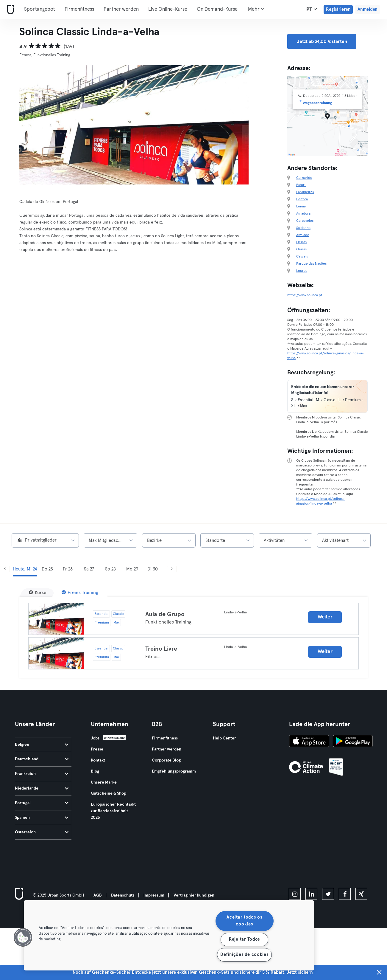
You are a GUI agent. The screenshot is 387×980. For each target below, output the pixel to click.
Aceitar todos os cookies (244, 921)
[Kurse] (38, 593)
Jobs (95, 738)
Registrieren (338, 9)
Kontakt (98, 760)
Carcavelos (305, 221)
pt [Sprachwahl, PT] (312, 9)
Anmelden (368, 9)
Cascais (302, 257)
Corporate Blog (166, 760)
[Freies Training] (80, 593)
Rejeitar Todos (244, 939)
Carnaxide (304, 178)
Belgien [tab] (42, 745)
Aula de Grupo (165, 614)
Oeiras (301, 242)
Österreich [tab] (42, 832)
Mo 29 (132, 569)
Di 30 (153, 569)
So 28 (110, 569)
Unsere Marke (104, 782)
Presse (97, 749)
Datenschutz (123, 895)
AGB (98, 895)
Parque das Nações (311, 264)
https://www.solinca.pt (305, 295)
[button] (23, 937)
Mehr (256, 9)
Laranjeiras (305, 192)
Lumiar (302, 207)
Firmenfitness (79, 9)
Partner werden (121, 9)
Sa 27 (89, 569)
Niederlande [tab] (42, 788)
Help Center (224, 738)
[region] (169, 935)
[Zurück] (5, 569)
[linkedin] (311, 894)
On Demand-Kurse (217, 9)
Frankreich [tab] (42, 774)
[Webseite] (9, 10)
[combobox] (45, 540)
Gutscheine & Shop (109, 793)
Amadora (303, 214)
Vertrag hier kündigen (194, 895)
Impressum (154, 895)
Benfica (302, 199)
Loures (302, 271)
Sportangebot (40, 9)
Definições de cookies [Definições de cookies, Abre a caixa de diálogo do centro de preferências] (244, 955)
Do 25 (47, 569)
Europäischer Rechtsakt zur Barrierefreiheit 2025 (113, 811)
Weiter (325, 617)
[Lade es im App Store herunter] (309, 742)
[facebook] (345, 894)
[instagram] (295, 894)
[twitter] (328, 894)
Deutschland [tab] (42, 759)
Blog (95, 771)
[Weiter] (172, 569)
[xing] (361, 894)
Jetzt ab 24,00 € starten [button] (322, 41)
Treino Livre (161, 649)
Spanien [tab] (42, 818)
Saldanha (303, 228)
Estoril (301, 185)
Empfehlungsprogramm (174, 771)
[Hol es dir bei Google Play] (353, 742)
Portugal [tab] (42, 803)
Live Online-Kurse (168, 9)
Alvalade (303, 235)
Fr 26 (68, 569)
